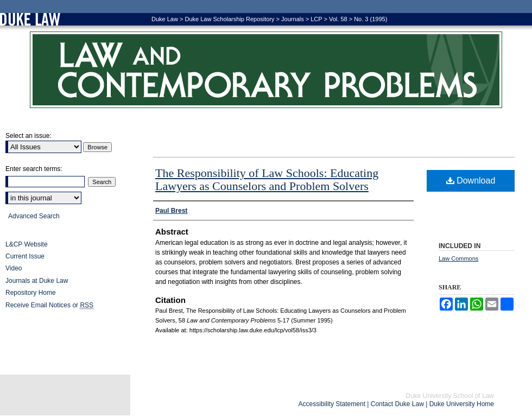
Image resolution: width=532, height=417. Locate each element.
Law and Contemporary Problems (266, 70)
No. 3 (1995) (370, 19)
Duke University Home (462, 404)
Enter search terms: (34, 169)
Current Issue (25, 256)
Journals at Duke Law (37, 281)
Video (14, 268)
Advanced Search (34, 216)
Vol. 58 (338, 19)
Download (471, 181)
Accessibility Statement (332, 404)
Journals (293, 19)
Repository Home (31, 293)
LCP (316, 19)
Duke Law (165, 19)
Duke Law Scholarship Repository (229, 19)
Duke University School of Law (450, 396)
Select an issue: (28, 136)
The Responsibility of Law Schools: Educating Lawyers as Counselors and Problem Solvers (267, 179)
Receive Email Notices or (49, 305)
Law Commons (458, 258)
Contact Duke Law (397, 404)
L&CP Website (27, 244)
